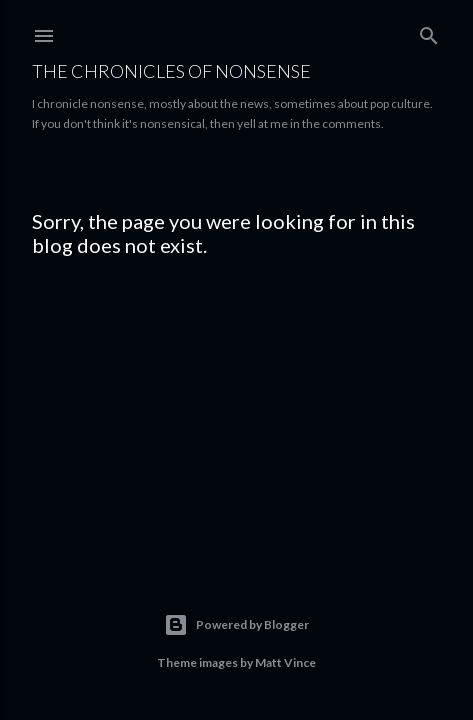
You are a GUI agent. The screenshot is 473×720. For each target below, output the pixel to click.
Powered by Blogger (236, 625)
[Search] (429, 31)
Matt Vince (285, 662)
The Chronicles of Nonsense (171, 71)
